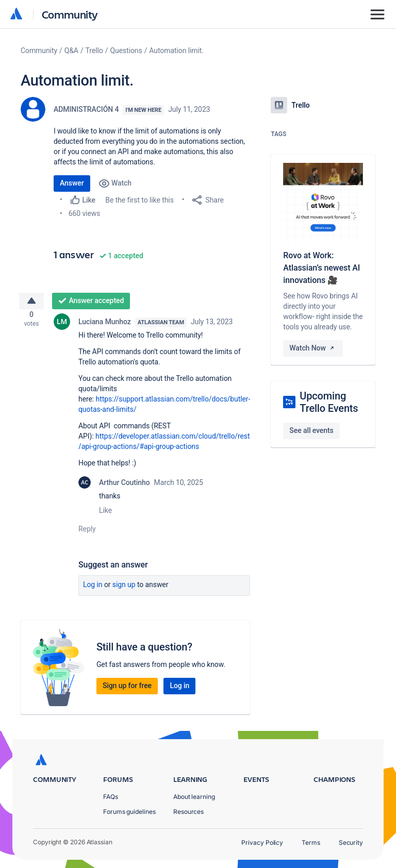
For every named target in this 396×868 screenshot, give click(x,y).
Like (105, 514)
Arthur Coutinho (125, 487)
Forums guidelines (129, 812)
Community (70, 14)
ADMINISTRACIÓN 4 (86, 109)
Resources (188, 812)
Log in (93, 589)
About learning (194, 797)
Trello (94, 51)
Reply (87, 533)
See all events (311, 430)
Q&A (71, 51)
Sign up (124, 589)
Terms (311, 842)
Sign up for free (127, 690)
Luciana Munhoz (105, 326)
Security (351, 842)
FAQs (111, 797)
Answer (72, 183)
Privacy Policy (262, 842)
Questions (126, 51)
